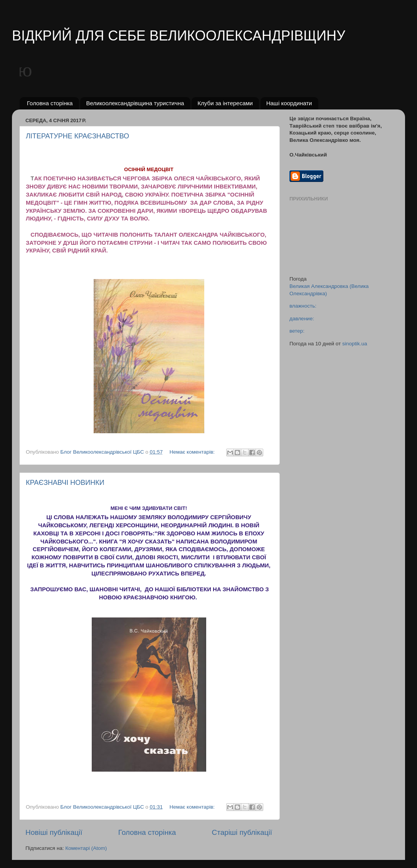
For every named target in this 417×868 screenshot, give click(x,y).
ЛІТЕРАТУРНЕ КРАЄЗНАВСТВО (77, 136)
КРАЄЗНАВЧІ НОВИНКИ (65, 483)
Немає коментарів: (193, 452)
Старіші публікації (242, 832)
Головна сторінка (50, 103)
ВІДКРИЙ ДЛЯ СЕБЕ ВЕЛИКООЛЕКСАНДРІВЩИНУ (179, 36)
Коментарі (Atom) (86, 848)
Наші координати (289, 103)
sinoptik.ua (355, 344)
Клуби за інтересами (225, 103)
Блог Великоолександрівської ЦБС (103, 452)
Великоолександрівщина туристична (135, 103)
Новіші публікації (54, 832)
